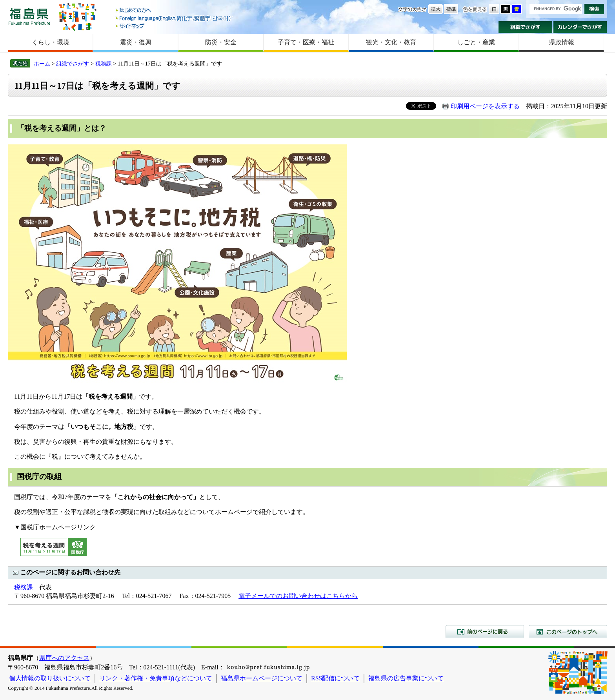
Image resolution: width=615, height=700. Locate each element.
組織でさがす (525, 27)
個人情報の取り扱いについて (50, 678)
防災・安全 (221, 42)
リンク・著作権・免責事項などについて (156, 678)
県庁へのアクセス (64, 658)
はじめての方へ (174, 11)
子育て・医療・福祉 (306, 42)
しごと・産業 (476, 42)
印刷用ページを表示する (485, 106)
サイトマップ (174, 26)
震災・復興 (136, 42)
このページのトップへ (568, 631)
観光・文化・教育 (391, 42)
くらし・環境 (51, 42)
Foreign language (174, 18)
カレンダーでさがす (580, 27)
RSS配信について (335, 678)
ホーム (42, 64)
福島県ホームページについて (262, 678)
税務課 (104, 64)
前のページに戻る (485, 631)
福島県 (29, 16)
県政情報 (562, 42)
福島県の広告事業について (406, 678)
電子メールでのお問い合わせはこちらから (298, 596)
